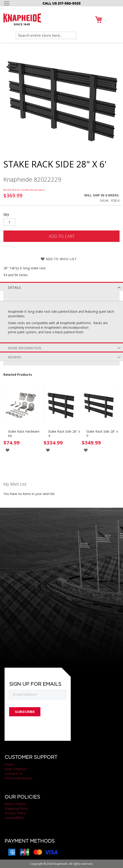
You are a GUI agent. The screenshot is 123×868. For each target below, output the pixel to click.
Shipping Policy (16, 809)
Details (14, 287)
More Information (25, 348)
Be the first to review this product (24, 190)
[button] (7, 450)
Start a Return (16, 769)
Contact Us (13, 774)
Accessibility (14, 818)
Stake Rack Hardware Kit (24, 434)
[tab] (61, 286)
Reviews (15, 357)
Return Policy (15, 804)
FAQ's (9, 765)
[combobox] (46, 35)
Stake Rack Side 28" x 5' (102, 434)
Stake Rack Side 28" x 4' (64, 434)
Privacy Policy (15, 813)
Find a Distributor (18, 778)
